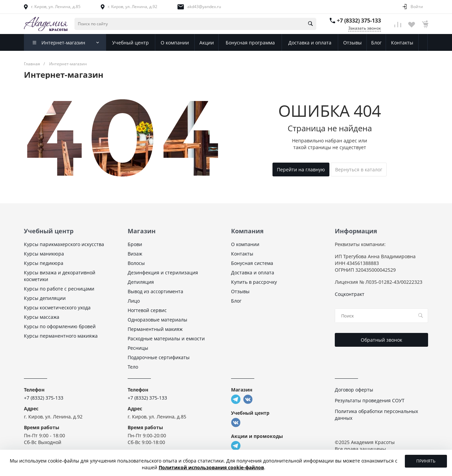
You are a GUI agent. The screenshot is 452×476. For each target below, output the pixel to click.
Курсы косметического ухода (57, 308)
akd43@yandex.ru (204, 7)
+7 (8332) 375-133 (359, 21)
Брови (135, 244)
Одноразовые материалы (157, 320)
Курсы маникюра (44, 254)
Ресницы (138, 348)
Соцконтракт (350, 294)
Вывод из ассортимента (155, 291)
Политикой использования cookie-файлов (211, 467)
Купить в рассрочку (254, 282)
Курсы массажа (42, 317)
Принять (426, 461)
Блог (236, 301)
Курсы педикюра (44, 263)
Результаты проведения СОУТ (370, 400)
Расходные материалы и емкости (166, 338)
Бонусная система (252, 263)
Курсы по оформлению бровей (60, 326)
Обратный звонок (381, 340)
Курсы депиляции (45, 298)
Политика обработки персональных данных (376, 415)
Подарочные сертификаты (159, 357)
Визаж (135, 254)
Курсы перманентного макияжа (61, 336)
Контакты (242, 254)
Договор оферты (354, 390)
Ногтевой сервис (147, 310)
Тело (133, 367)
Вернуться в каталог (359, 169)
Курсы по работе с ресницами (59, 289)
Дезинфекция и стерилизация (163, 273)
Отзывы (240, 291)
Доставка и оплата (253, 273)
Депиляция (141, 282)
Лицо (134, 301)
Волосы (136, 263)
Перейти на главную (301, 169)
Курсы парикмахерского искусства (64, 244)
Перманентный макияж (155, 329)
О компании (245, 244)
